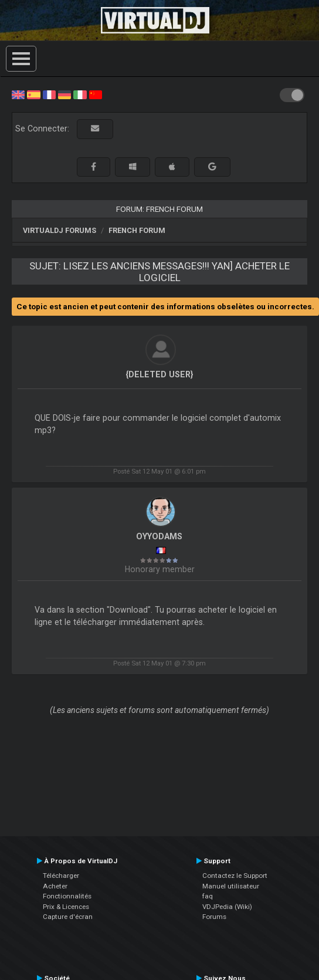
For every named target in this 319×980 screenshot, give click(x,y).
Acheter (55, 886)
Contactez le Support (235, 876)
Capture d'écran (68, 917)
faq (208, 896)
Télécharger (61, 876)
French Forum (137, 230)
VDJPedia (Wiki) (227, 907)
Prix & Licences (66, 907)
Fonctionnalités (67, 896)
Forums (214, 917)
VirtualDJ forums (60, 230)
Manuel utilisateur (231, 886)
